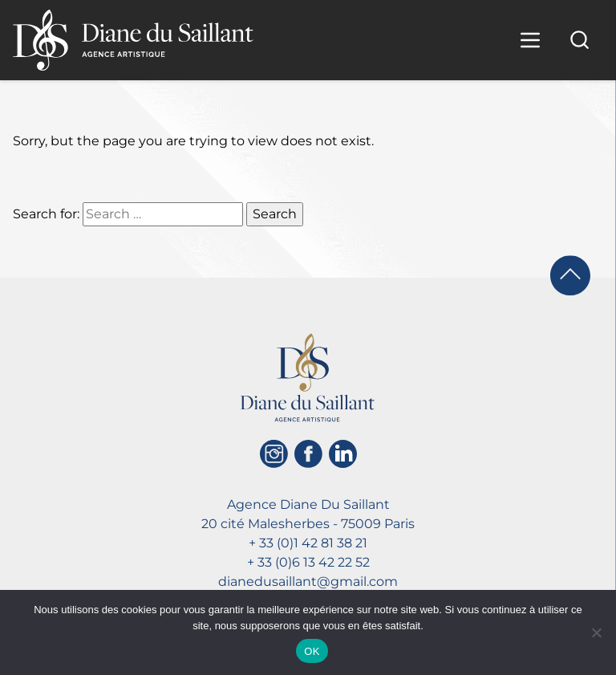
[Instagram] (274, 454)
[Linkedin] (343, 454)
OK (312, 651)
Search (275, 214)
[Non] (596, 632)
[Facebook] (308, 454)
